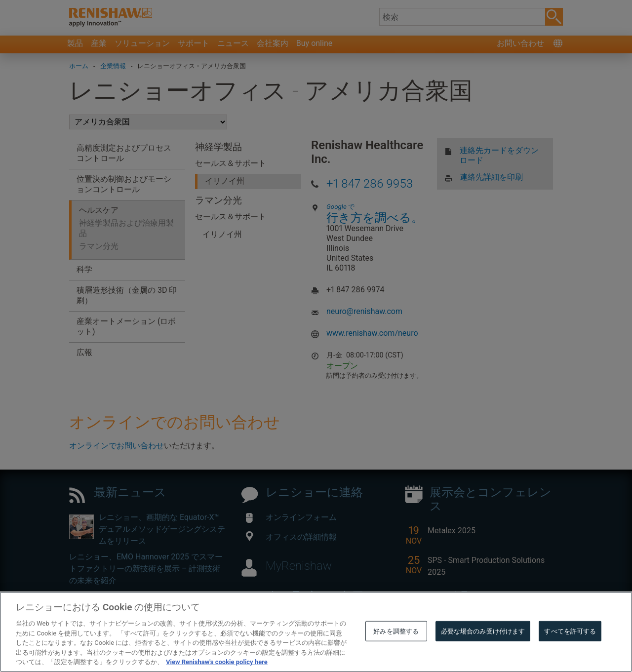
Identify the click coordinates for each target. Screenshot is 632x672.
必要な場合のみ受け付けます (483, 650)
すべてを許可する (570, 650)
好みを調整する (396, 650)
